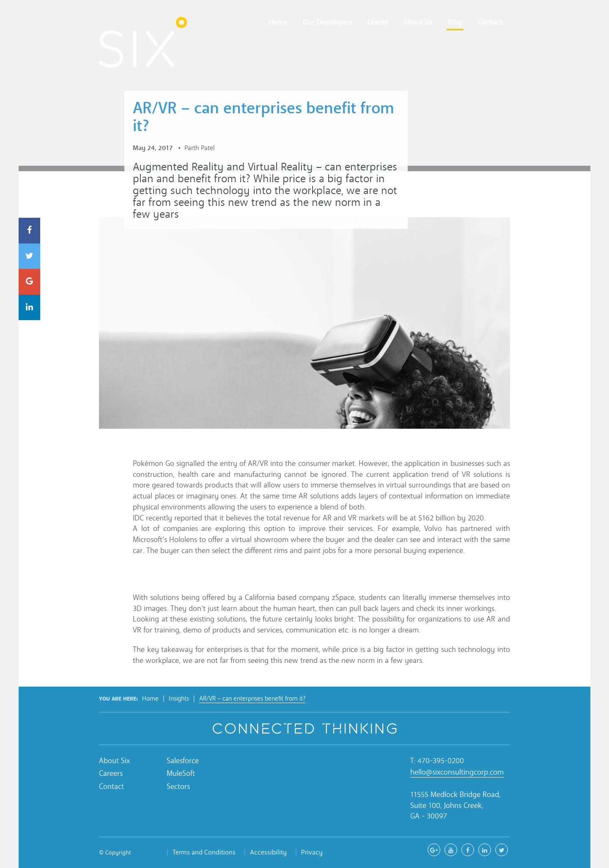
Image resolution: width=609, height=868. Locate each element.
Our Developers (327, 22)
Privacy (312, 852)
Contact (490, 22)
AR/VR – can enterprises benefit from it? (252, 698)
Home (278, 22)
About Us (418, 22)
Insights (179, 698)
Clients (378, 22)
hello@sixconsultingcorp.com (457, 772)
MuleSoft (181, 774)
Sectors (178, 787)
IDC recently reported (167, 518)
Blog (455, 22)
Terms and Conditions (204, 852)
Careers (111, 774)
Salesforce (183, 761)
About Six (114, 761)
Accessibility (268, 852)
